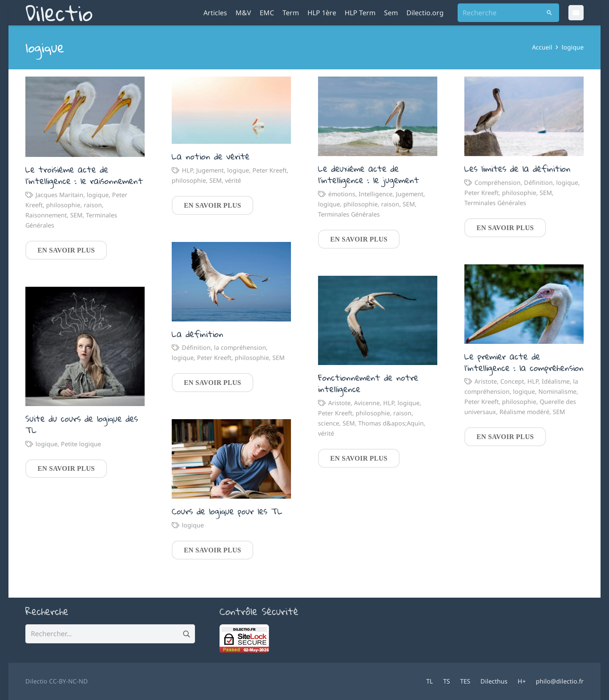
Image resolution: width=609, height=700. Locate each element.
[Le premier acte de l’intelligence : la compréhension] (524, 304)
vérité (233, 180)
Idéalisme (556, 381)
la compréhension (240, 347)
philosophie (63, 205)
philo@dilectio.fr (560, 681)
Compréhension (498, 183)
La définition (198, 333)
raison (93, 205)
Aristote (486, 381)
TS (447, 681)
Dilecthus (494, 681)
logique (98, 195)
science (329, 423)
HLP (187, 170)
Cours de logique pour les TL (227, 511)
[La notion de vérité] (231, 110)
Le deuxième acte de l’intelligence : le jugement (369, 174)
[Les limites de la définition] (524, 116)
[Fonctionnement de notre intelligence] (378, 320)
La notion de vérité (211, 156)
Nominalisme (557, 391)
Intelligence (376, 194)
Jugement (210, 170)
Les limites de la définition (517, 168)
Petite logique (81, 443)
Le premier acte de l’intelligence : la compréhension (524, 362)
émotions (342, 194)
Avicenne (367, 403)
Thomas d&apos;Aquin (391, 423)
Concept (512, 381)
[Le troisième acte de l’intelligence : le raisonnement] (85, 117)
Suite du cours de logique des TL (82, 424)
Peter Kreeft (270, 170)
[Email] (576, 13)
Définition (538, 183)
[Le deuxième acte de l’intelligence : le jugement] (378, 116)
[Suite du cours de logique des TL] (85, 346)
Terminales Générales (349, 214)
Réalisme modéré (524, 412)
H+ (522, 681)
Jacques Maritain (59, 195)
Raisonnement (46, 215)
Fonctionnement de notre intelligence (368, 383)
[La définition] (231, 281)
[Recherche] (508, 13)
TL (430, 681)
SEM (76, 215)
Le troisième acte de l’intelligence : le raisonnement (84, 175)
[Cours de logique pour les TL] (231, 459)
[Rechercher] (550, 13)
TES (465, 681)
